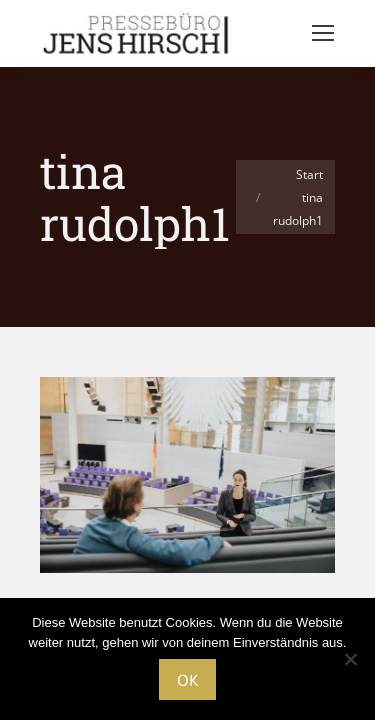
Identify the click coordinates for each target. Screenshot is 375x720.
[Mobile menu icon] (323, 33)
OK (187, 680)
